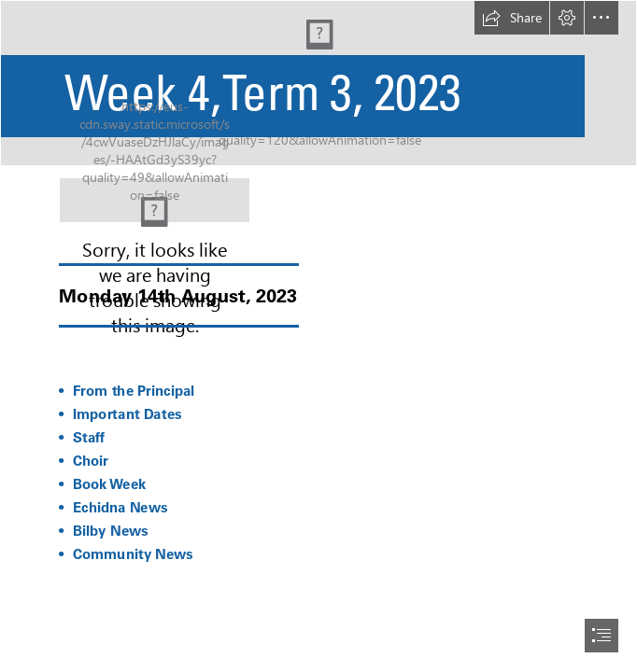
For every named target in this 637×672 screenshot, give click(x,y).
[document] (318, 336)
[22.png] (155, 200)
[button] (512, 18)
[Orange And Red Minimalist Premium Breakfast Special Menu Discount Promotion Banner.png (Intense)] (318, 83)
